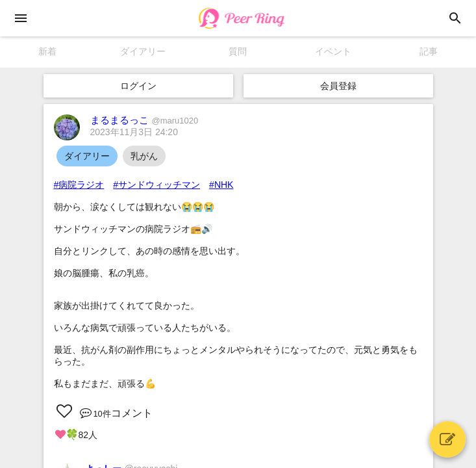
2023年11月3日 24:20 (134, 132)
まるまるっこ (144, 120)
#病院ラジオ (79, 185)
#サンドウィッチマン (157, 185)
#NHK (221, 185)
